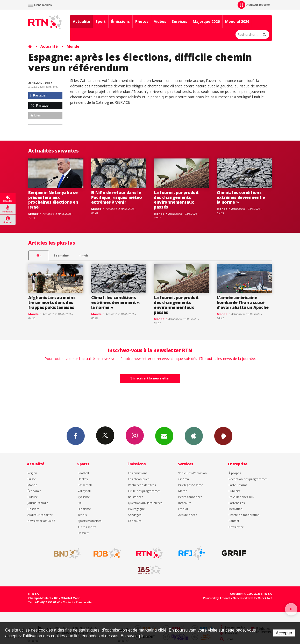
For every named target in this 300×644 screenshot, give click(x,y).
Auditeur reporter (40, 515)
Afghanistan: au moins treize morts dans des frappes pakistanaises (52, 302)
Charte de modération (244, 515)
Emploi (183, 509)
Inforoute (185, 503)
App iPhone (194, 436)
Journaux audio (38, 503)
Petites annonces (190, 497)
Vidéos (160, 21)
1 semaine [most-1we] (61, 255)
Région (32, 473)
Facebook (76, 436)
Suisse (32, 479)
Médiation (235, 509)
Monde (73, 46)
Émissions (120, 21)
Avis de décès (188, 515)
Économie (34, 491)
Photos (142, 21)
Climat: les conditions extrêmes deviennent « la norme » (241, 197)
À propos (235, 473)
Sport (101, 21)
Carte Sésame (238, 485)
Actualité (81, 21)
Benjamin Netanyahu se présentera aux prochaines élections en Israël (53, 200)
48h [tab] (39, 255)
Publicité (235, 491)
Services (180, 21)
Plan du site (84, 602)
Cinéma (184, 479)
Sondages (135, 515)
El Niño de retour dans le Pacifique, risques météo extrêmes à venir (117, 197)
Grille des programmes (144, 491)
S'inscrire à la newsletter (150, 378)
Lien (35, 115)
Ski (80, 503)
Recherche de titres (142, 485)
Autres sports (87, 527)
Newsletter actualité (41, 521)
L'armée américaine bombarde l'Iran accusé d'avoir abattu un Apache (243, 302)
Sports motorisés (90, 521)
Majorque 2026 (206, 21)
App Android (223, 436)
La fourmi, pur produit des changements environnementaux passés (176, 200)
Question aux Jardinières (145, 503)
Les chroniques (139, 479)
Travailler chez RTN (241, 497)
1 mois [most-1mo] (84, 255)
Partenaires (237, 503)
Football (83, 473)
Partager (38, 95)
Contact (234, 521)
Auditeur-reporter (254, 5)
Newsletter (236, 527)
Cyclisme (84, 497)
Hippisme (84, 509)
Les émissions (138, 473)
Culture (33, 497)
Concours (135, 521)
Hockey (83, 479)
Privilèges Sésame (191, 485)
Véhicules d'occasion (192, 473)
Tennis (82, 515)
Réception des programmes (248, 479)
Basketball (85, 485)
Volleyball (84, 491)
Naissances (135, 497)
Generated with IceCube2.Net (252, 598)
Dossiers (33, 509)
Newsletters (164, 436)
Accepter (284, 633)
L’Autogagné (136, 509)
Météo (183, 491)
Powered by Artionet (217, 598)
